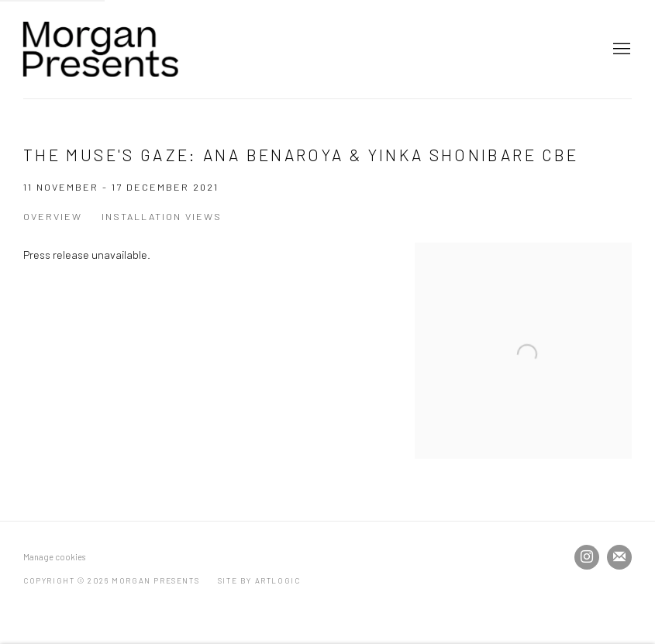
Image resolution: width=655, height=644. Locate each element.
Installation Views (162, 216)
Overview (53, 216)
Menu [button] (620, 50)
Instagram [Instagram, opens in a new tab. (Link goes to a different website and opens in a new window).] (587, 557)
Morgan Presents (101, 49)
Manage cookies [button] (54, 557)
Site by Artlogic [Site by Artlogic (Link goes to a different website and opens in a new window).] (259, 580)
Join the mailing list (619, 557)
